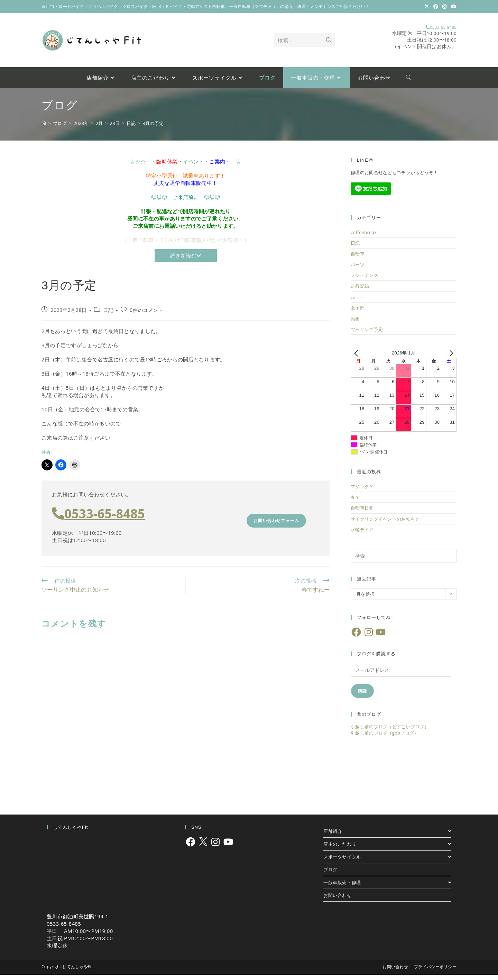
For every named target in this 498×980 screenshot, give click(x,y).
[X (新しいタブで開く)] (427, 7)
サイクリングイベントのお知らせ (385, 524)
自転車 (358, 259)
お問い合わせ (338, 900)
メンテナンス (365, 280)
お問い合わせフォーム (276, 526)
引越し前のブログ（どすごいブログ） (390, 732)
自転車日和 (362, 513)
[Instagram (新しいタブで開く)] (444, 7)
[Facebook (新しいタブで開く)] (436, 7)
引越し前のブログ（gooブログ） (385, 738)
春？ (355, 502)
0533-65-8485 (425, 30)
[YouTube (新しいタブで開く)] (453, 7)
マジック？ (362, 492)
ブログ (330, 875)
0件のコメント (146, 315)
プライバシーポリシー (435, 972)
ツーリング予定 (367, 334)
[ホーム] (44, 128)
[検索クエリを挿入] (404, 561)
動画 (355, 324)
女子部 (358, 313)
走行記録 (360, 291)
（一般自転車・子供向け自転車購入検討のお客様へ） (186, 245)
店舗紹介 (387, 836)
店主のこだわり (387, 849)
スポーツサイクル (387, 862)
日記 (108, 315)
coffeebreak (364, 237)
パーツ (358, 270)
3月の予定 (153, 128)
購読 (362, 696)
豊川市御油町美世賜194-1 (77, 921)
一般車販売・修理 (387, 888)
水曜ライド (362, 535)
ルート (358, 302)
